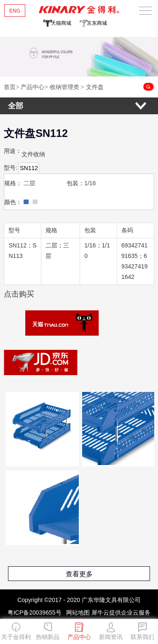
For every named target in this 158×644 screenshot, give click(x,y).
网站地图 (76, 612)
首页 (10, 87)
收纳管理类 (64, 87)
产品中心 (32, 87)
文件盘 (95, 87)
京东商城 (97, 23)
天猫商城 (61, 23)
